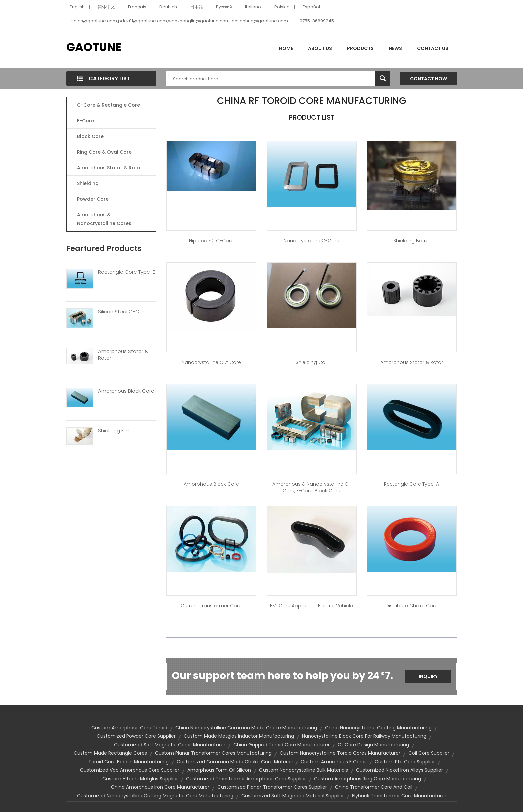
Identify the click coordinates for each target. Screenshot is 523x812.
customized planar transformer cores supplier (272, 787)
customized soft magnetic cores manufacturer (170, 745)
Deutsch (168, 7)
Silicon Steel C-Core (123, 312)
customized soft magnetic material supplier (293, 796)
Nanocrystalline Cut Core (211, 362)
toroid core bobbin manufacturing (129, 762)
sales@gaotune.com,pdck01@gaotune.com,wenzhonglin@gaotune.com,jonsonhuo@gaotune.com (180, 21)
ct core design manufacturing (373, 745)
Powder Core (93, 199)
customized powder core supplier (136, 736)
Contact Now (428, 79)
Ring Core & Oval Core (104, 152)
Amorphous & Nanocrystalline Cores (104, 219)
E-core (86, 121)
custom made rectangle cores (110, 753)
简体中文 (106, 7)
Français (137, 7)
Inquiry (428, 676)
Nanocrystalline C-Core (311, 241)
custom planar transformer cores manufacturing (213, 753)
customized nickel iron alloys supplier (399, 770)
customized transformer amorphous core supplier (246, 779)
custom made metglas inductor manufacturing (239, 736)
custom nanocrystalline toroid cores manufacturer (340, 753)
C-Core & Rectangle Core (109, 105)
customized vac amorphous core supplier (130, 770)
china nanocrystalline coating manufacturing (378, 728)
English (77, 7)
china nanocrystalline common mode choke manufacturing (246, 728)
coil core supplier (429, 753)
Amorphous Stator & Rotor (110, 168)
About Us (320, 48)
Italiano (253, 7)
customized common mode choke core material (235, 762)
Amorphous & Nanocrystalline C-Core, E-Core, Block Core (311, 487)
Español (311, 7)
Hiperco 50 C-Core (211, 241)
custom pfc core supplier (405, 762)
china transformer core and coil (374, 787)
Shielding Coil (311, 362)
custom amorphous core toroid (129, 728)
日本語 (197, 7)
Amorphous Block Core (126, 391)
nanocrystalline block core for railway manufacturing (364, 736)
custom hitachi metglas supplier (140, 779)
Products (360, 48)
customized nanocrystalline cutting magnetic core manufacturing (155, 796)
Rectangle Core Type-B (127, 272)
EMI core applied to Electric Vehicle (311, 606)
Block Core (91, 136)
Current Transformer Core (211, 606)
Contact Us (433, 48)
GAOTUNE (94, 47)
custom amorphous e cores (334, 762)
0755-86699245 (317, 21)
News (395, 48)
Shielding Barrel (411, 241)
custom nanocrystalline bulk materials (304, 770)
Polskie (282, 7)
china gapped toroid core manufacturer (282, 745)
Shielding (88, 183)
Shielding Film (114, 431)
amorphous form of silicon (219, 770)
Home (286, 48)
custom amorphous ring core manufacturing (367, 779)
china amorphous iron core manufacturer (160, 787)
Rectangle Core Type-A (411, 484)
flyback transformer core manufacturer (399, 796)
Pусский (224, 7)
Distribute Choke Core (412, 606)
